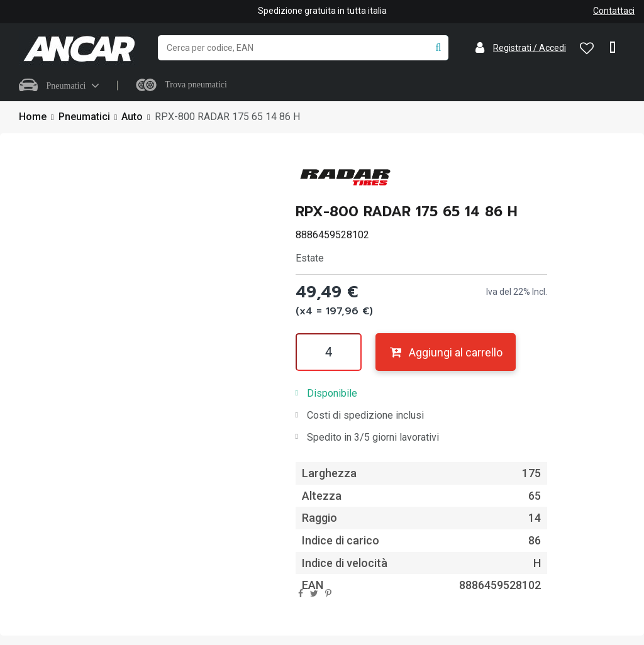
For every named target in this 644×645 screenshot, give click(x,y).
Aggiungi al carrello (446, 352)
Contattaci (614, 11)
